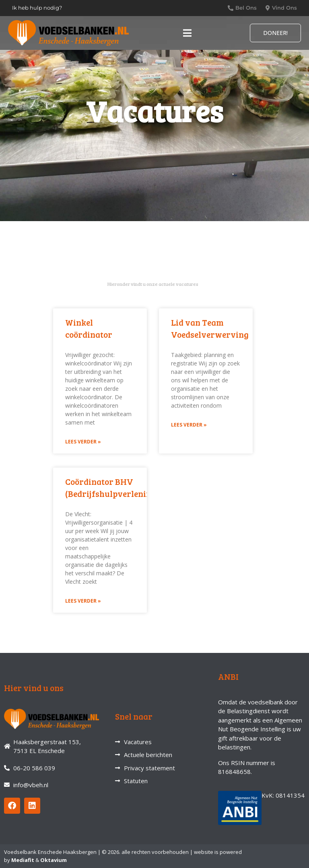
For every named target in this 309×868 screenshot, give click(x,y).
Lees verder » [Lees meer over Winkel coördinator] (83, 442)
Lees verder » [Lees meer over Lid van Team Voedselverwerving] (189, 425)
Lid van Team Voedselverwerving (210, 328)
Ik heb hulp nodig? (37, 8)
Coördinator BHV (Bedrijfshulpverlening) (112, 487)
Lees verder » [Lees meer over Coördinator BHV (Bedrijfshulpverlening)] (83, 601)
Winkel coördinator (89, 328)
